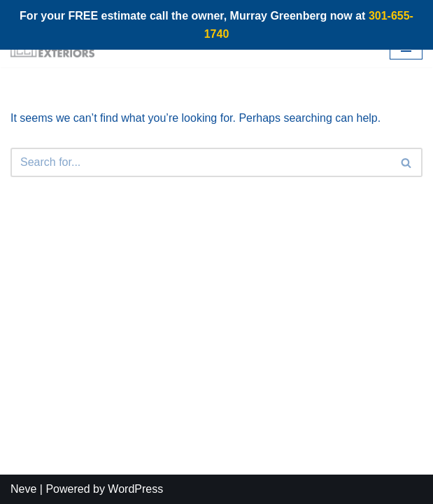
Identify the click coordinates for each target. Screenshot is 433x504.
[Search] (201, 162)
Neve (23, 489)
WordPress (135, 489)
